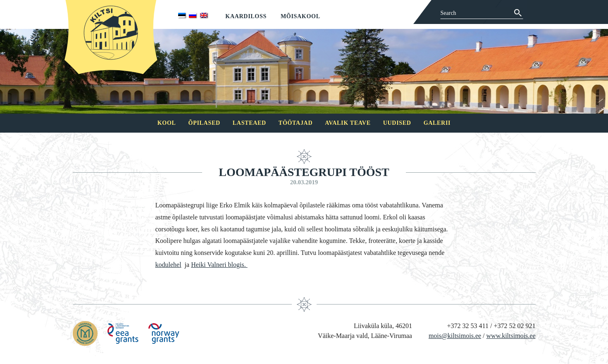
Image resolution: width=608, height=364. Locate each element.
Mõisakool (300, 16)
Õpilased (204, 123)
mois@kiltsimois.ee (455, 336)
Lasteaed (249, 123)
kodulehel (168, 265)
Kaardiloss (246, 16)
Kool (167, 123)
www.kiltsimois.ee (511, 336)
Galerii (437, 123)
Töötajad (296, 123)
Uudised (397, 123)
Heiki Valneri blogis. (219, 265)
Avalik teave (348, 123)
